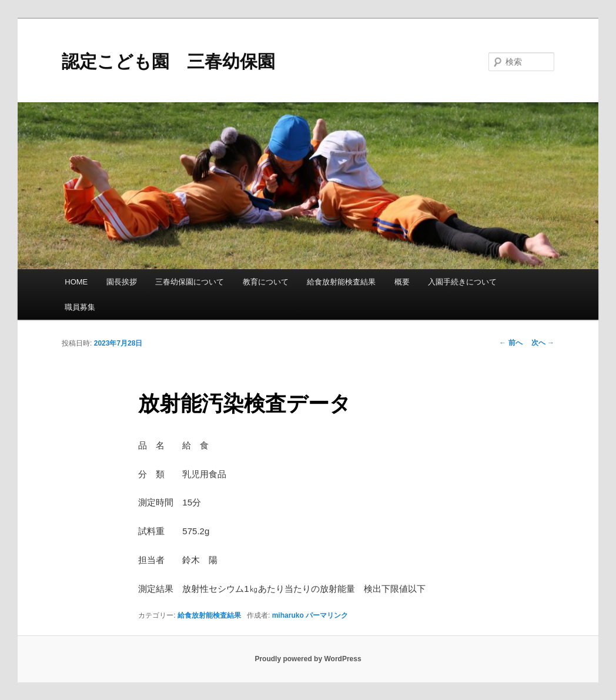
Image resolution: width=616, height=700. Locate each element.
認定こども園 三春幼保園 (168, 61)
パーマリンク (327, 615)
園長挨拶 (122, 282)
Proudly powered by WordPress (308, 659)
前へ (510, 343)
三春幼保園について (190, 282)
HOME (76, 282)
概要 (402, 282)
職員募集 (80, 307)
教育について (266, 282)
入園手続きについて (462, 282)
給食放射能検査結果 (341, 282)
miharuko (288, 615)
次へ (543, 343)
